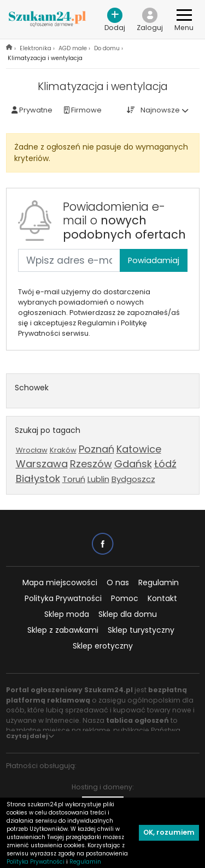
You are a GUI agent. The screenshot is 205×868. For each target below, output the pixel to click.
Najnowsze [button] (160, 110)
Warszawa (42, 464)
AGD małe (73, 48)
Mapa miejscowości (60, 582)
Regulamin (159, 582)
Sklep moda (67, 614)
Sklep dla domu (128, 614)
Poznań (96, 449)
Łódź (165, 464)
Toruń (74, 479)
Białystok (38, 478)
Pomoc (125, 598)
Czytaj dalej (30, 736)
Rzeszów (91, 464)
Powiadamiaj (154, 260)
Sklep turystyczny (141, 630)
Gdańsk (133, 464)
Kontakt (162, 598)
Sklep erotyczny (103, 646)
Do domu (107, 48)
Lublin (98, 479)
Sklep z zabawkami (63, 630)
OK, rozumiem (169, 832)
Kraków (63, 450)
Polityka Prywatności (63, 598)
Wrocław (32, 450)
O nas (118, 582)
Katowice (139, 449)
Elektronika (36, 48)
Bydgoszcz (133, 479)
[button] (150, 19)
